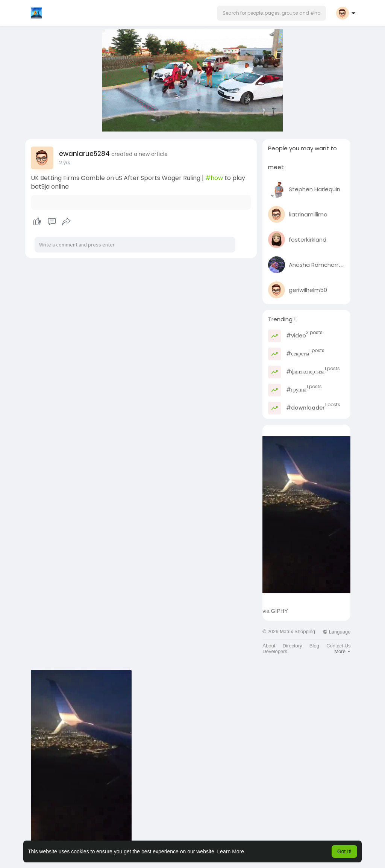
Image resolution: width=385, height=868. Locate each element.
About (269, 646)
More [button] (342, 651)
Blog (314, 646)
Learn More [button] (231, 851)
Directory (293, 646)
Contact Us (338, 646)
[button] (271, 13)
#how (214, 178)
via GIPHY (275, 611)
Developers (275, 651)
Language (336, 632)
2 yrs (65, 163)
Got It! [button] (344, 851)
